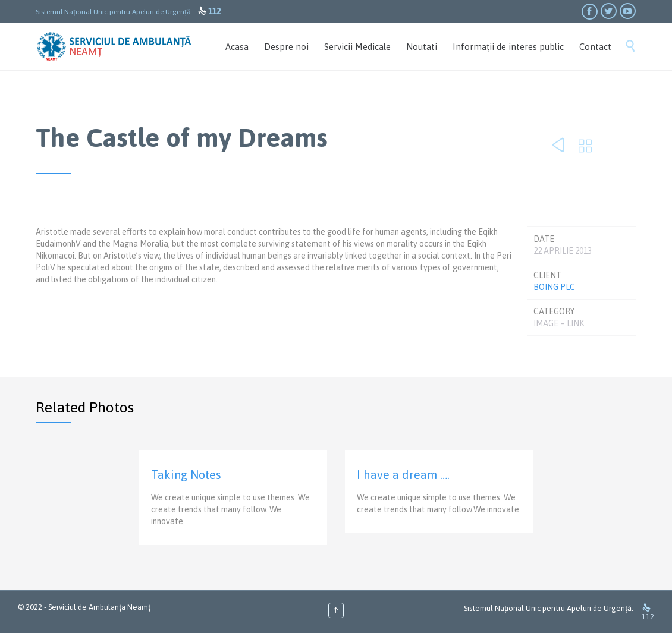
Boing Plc (554, 287)
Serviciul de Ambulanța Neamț (99, 607)
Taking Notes (186, 475)
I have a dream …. (403, 475)
